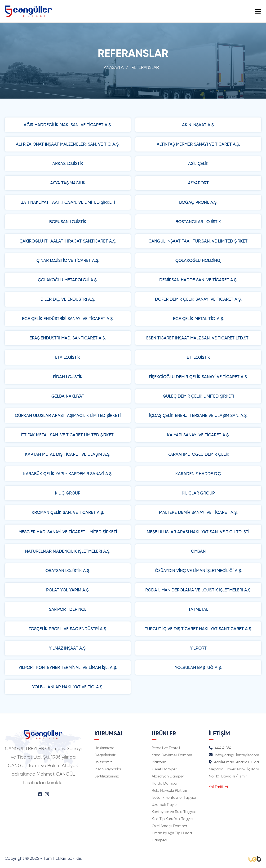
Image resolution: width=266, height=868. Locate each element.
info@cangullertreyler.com (234, 755)
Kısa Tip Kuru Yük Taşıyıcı (173, 819)
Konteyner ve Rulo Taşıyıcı (174, 812)
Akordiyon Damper (168, 776)
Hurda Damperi (165, 783)
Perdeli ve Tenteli (166, 748)
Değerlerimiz (105, 755)
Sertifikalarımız (107, 776)
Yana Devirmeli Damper (172, 755)
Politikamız (103, 762)
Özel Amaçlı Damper (169, 826)
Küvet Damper (164, 769)
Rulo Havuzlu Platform (171, 790)
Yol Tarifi (219, 787)
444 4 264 (220, 748)
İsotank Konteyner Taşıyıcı (174, 797)
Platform (159, 762)
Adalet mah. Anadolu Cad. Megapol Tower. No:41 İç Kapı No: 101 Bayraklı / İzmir (234, 769)
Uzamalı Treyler (165, 805)
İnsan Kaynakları (108, 769)
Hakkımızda (104, 748)
